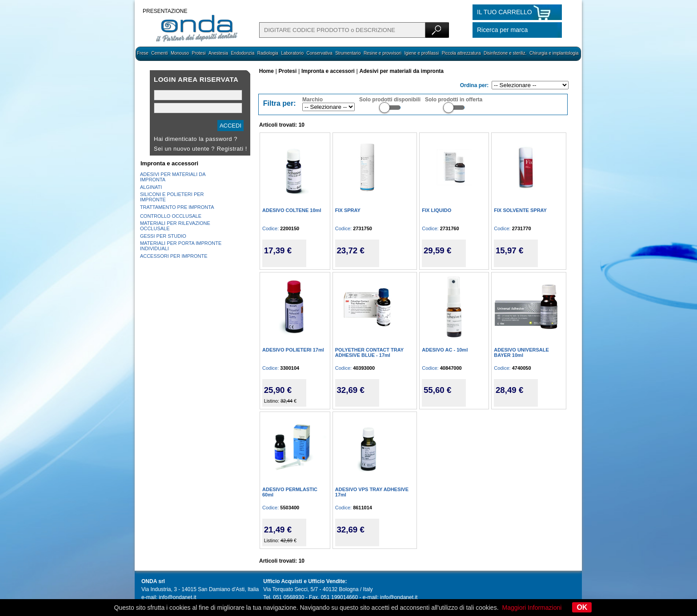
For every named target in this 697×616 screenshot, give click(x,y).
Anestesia (218, 53)
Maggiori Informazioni (532, 608)
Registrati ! (232, 149)
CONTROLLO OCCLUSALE (171, 216)
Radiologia (268, 53)
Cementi (159, 53)
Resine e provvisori (383, 53)
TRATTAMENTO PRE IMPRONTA (177, 207)
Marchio (312, 100)
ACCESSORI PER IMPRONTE (174, 256)
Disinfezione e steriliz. (505, 53)
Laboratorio (292, 53)
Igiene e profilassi (421, 53)
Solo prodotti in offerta (454, 100)
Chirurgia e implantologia (554, 53)
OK (582, 607)
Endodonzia (242, 53)
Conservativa (319, 53)
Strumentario (348, 53)
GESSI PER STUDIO (163, 236)
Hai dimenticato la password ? (196, 139)
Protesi (198, 53)
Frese (143, 53)
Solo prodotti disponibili (390, 100)
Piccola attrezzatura (461, 53)
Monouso (180, 53)
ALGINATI (151, 187)
